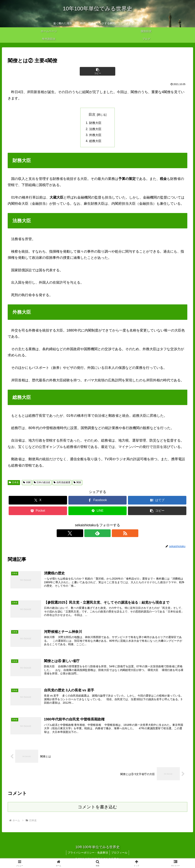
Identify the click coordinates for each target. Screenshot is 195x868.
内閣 (27, 483)
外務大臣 (95, 136)
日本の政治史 (42, 483)
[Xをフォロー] (89, 534)
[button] (98, 71)
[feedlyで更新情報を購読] (98, 534)
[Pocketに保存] (38, 512)
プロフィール (120, 856)
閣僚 (77, 483)
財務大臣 (95, 123)
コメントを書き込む (97, 810)
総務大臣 (95, 142)
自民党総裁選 (62, 483)
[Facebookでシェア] (98, 501)
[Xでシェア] (38, 501)
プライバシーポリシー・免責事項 (87, 856)
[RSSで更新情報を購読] (106, 534)
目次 (92, 114)
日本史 (14, 483)
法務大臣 (95, 129)
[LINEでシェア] (98, 512)
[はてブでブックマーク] (157, 501)
